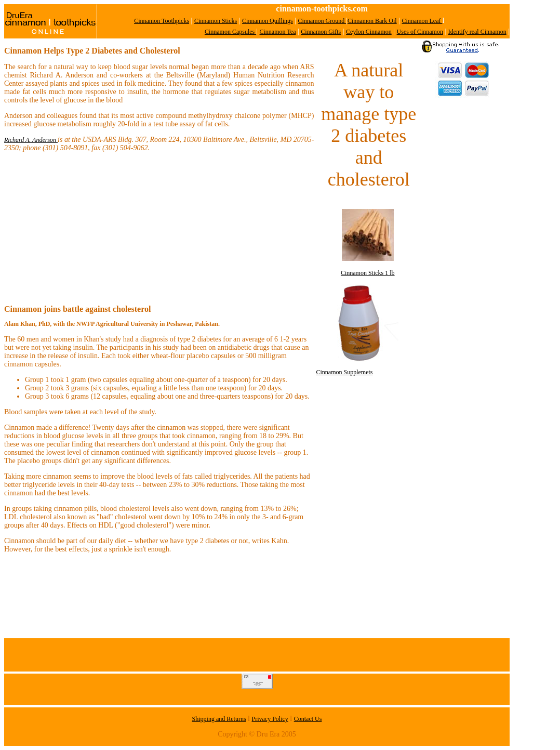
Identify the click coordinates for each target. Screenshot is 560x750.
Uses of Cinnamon (420, 32)
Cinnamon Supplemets (345, 372)
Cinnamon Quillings (268, 21)
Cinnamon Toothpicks (162, 21)
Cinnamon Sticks (216, 21)
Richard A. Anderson (31, 140)
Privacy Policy (270, 719)
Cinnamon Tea (278, 32)
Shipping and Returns (219, 719)
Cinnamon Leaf (422, 21)
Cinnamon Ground (322, 21)
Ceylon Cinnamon (369, 32)
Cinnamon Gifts (321, 32)
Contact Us (308, 719)
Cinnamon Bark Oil (372, 21)
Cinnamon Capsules (230, 32)
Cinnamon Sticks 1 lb (368, 273)
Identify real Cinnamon (477, 32)
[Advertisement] (463, 261)
